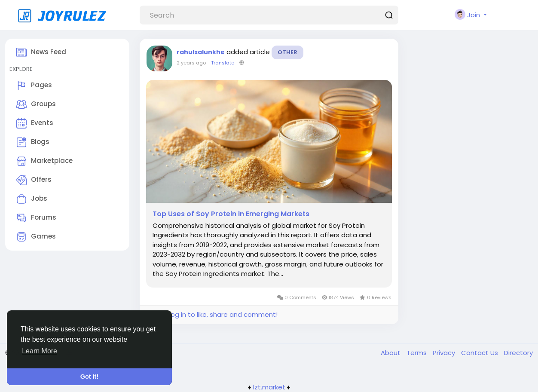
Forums (36, 218)
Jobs (32, 199)
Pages (34, 86)
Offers (34, 180)
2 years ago (191, 63)
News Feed (41, 52)
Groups (36, 104)
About (391, 353)
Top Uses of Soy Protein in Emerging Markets (231, 214)
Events (35, 123)
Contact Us (480, 353)
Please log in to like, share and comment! (212, 314)
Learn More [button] (40, 351)
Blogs (33, 142)
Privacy (445, 353)
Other (287, 52)
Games (36, 237)
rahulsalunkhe (201, 52)
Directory (518, 353)
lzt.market (269, 387)
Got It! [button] (89, 377)
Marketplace (44, 161)
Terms (417, 353)
